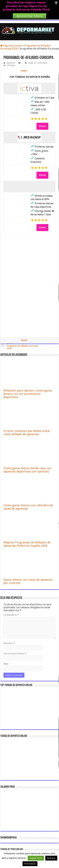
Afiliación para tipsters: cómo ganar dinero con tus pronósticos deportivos (28, 394)
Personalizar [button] (30, 864)
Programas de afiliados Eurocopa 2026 (23, 346)
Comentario (11, 615)
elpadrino (11, 63)
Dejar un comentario (38, 63)
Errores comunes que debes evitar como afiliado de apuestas (27, 433)
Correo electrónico (15, 654)
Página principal (11, 46)
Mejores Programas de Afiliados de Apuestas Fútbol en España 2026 (27, 544)
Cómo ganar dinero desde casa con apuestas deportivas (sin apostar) (27, 470)
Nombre (9, 643)
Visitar (42, 126)
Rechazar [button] (51, 858)
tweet (24, 71)
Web (6, 664)
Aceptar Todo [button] (36, 858)
